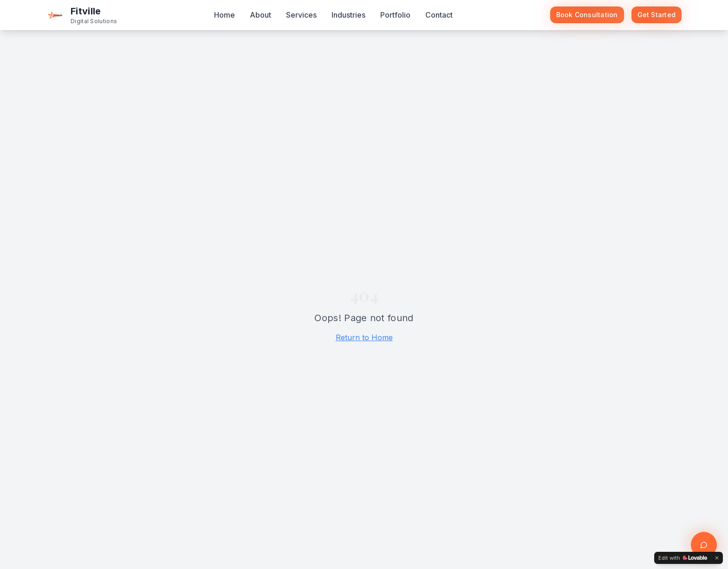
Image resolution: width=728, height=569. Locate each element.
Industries (348, 15)
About (260, 15)
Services (301, 15)
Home (224, 15)
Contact (439, 15)
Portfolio (395, 15)
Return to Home (364, 337)
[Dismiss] (717, 558)
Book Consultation (587, 15)
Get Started (656, 15)
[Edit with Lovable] (683, 558)
